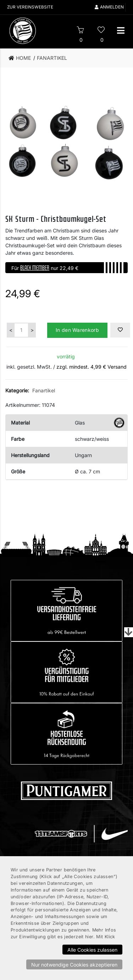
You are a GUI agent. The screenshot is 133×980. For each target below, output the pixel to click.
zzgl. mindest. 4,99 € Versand (92, 367)
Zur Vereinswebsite (31, 7)
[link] (22, 58)
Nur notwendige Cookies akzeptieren (74, 965)
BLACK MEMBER (35, 267)
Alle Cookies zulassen (92, 950)
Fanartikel (44, 390)
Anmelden (109, 7)
